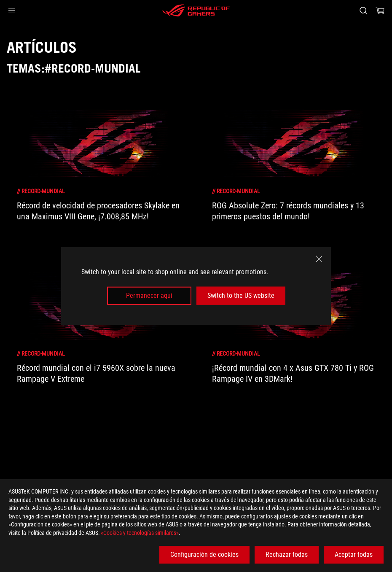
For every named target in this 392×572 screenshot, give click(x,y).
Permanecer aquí (149, 295)
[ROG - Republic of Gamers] (196, 11)
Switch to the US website (241, 295)
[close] (319, 259)
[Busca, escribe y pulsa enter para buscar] (363, 11)
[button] (12, 11)
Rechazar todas (287, 554)
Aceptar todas (354, 554)
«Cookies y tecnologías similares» (140, 533)
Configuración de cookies (204, 554)
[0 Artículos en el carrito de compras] (380, 11)
